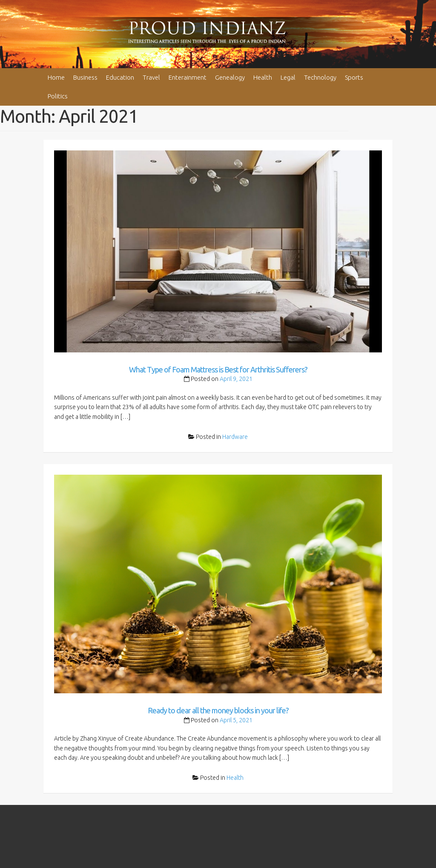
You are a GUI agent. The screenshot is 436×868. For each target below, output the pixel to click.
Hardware (235, 437)
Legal (288, 77)
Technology (320, 77)
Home (56, 77)
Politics (58, 96)
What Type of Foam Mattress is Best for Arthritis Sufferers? (218, 369)
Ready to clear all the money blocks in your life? (218, 710)
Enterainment (188, 77)
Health (263, 77)
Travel (151, 77)
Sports (354, 77)
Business (85, 77)
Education (120, 77)
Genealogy (230, 77)
